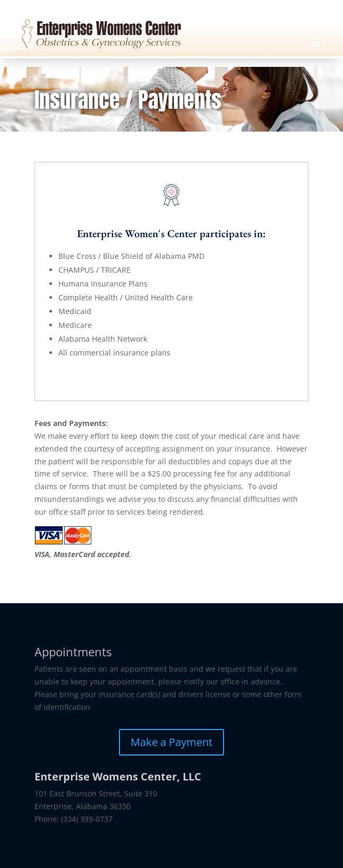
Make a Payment (171, 742)
